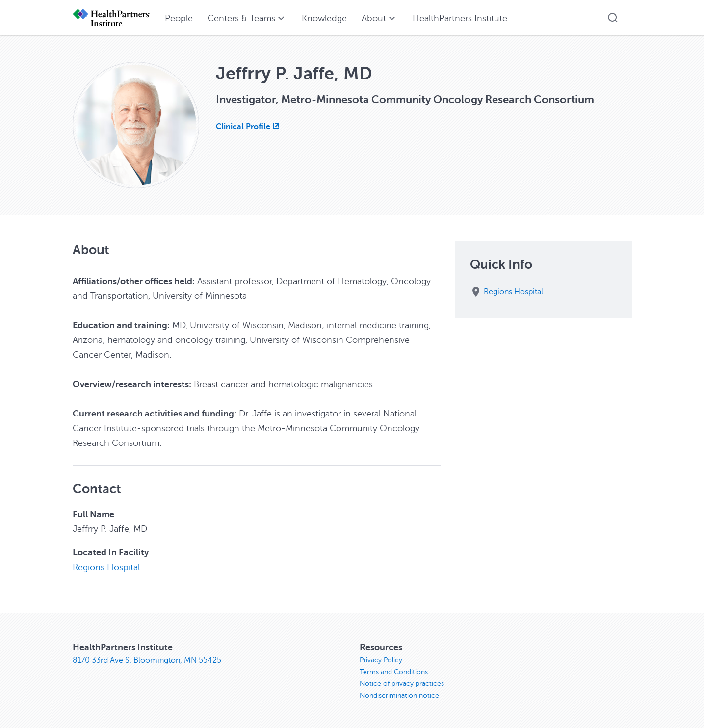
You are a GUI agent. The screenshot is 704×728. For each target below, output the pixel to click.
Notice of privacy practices (402, 684)
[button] (613, 18)
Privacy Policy (381, 660)
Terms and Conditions (394, 672)
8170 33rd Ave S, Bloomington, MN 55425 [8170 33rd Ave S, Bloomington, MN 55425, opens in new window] (147, 660)
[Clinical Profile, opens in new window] (249, 127)
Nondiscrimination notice (399, 695)
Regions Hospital (106, 567)
